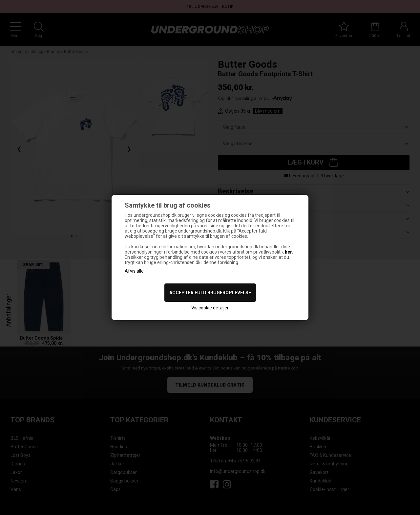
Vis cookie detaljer (210, 308)
